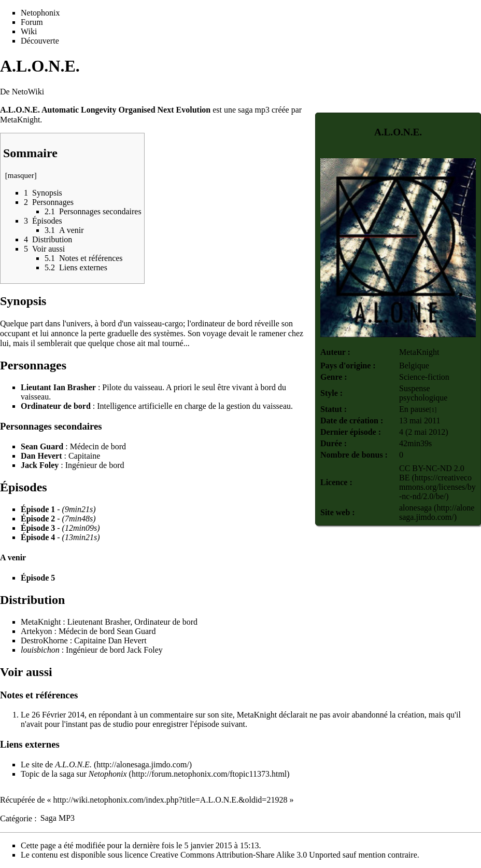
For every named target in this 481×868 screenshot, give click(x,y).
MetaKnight (419, 352)
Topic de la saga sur (74, 774)
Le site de (56, 764)
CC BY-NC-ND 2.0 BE (432, 473)
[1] (433, 410)
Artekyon (36, 631)
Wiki (29, 31)
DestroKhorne (44, 640)
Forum (32, 22)
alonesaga (415, 508)
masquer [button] (21, 175)
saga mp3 (254, 110)
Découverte (40, 41)
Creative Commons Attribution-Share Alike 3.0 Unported (245, 855)
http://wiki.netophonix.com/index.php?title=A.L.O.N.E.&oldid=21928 (171, 800)
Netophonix (40, 13)
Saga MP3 (58, 818)
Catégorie (16, 818)
